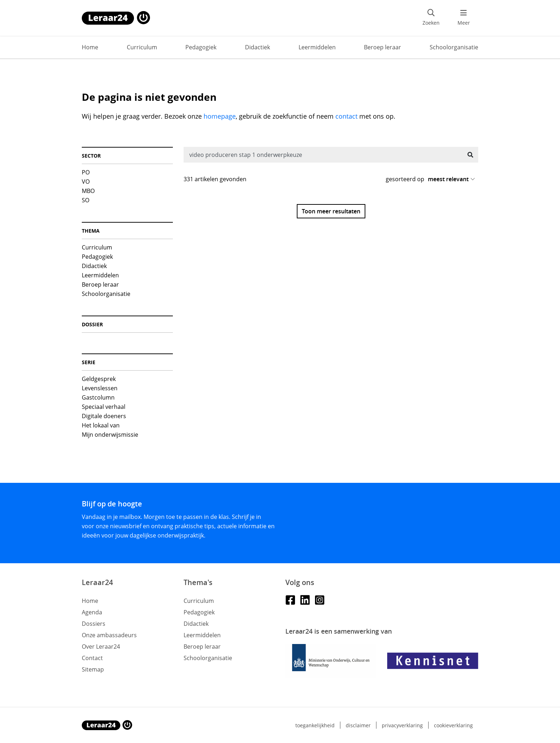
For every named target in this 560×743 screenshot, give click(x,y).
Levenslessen (100, 388)
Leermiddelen (317, 47)
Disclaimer (358, 725)
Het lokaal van (101, 425)
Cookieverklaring (453, 725)
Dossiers (94, 624)
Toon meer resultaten (331, 211)
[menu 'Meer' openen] (464, 18)
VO (86, 182)
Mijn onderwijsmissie (110, 435)
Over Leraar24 (101, 647)
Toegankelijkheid (315, 725)
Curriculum (142, 47)
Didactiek (257, 47)
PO (86, 172)
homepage (220, 116)
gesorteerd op (405, 179)
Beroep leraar (382, 47)
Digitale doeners (104, 416)
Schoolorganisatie (454, 47)
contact (346, 116)
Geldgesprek (99, 379)
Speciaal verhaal (104, 407)
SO (86, 200)
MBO (88, 191)
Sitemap (93, 669)
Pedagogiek (201, 47)
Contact (92, 658)
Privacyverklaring (402, 725)
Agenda (92, 612)
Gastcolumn (98, 397)
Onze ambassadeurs (109, 635)
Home (90, 47)
